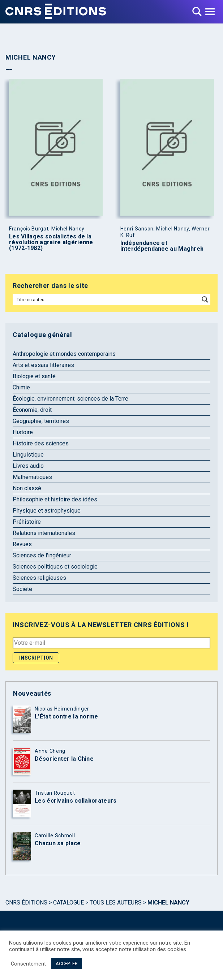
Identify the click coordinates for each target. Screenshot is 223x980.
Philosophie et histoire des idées (55, 499)
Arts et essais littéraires (43, 365)
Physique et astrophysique (47, 511)
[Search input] (106, 299)
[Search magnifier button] (205, 299)
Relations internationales (44, 533)
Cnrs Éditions (26, 903)
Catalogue (68, 903)
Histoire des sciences (41, 443)
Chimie (21, 387)
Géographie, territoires (41, 421)
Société (22, 589)
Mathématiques (32, 477)
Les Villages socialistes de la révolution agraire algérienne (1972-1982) (51, 242)
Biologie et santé (34, 376)
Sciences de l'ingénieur (42, 555)
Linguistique (28, 455)
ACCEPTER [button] (67, 964)
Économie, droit (32, 410)
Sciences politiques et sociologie (55, 567)
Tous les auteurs (116, 903)
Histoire (23, 432)
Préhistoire (27, 522)
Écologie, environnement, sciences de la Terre (70, 399)
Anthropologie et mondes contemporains (64, 354)
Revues (22, 544)
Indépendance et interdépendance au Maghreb (162, 246)
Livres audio (28, 466)
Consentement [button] (28, 964)
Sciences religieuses (39, 578)
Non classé (27, 488)
